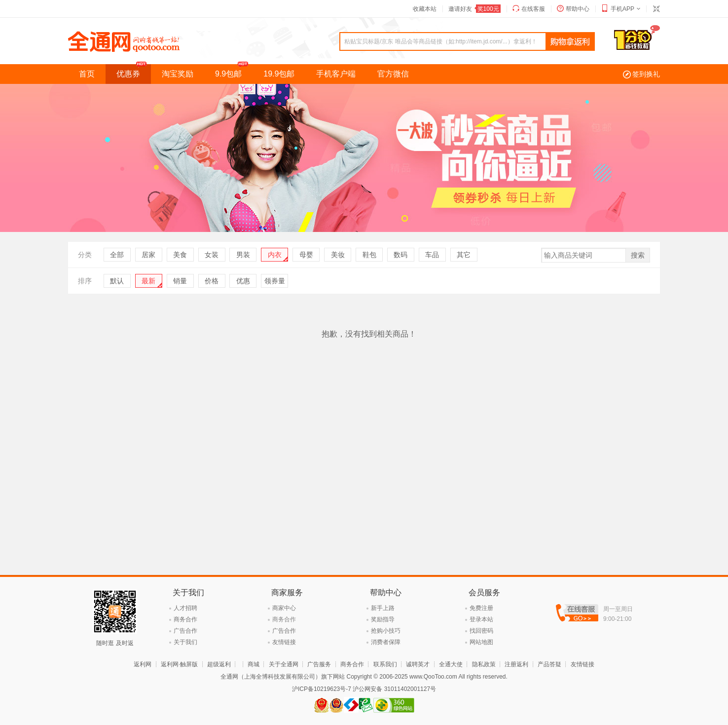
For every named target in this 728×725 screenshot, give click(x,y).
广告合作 (185, 631)
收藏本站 (425, 9)
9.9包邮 (234, 71)
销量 (180, 281)
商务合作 (185, 619)
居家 (148, 255)
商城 (254, 664)
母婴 (306, 255)
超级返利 (219, 664)
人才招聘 (185, 608)
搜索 (638, 255)
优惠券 (134, 71)
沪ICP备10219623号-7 (322, 689)
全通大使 (451, 664)
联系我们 (385, 664)
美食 (180, 255)
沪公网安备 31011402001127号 (394, 689)
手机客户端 (336, 74)
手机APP (622, 9)
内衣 (275, 255)
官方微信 (393, 74)
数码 (400, 255)
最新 (148, 281)
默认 (117, 281)
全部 (117, 255)
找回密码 (481, 631)
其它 (464, 255)
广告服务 (319, 664)
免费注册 (481, 608)
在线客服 (533, 9)
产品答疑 (549, 664)
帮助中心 (578, 9)
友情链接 (284, 642)
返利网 (143, 664)
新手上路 (383, 608)
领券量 (275, 281)
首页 (87, 74)
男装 (243, 255)
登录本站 (481, 619)
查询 (570, 42)
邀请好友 (474, 9)
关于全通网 (284, 664)
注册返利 (516, 664)
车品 (432, 255)
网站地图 (481, 642)
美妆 (338, 255)
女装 (212, 255)
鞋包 (369, 255)
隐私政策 (484, 664)
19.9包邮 (279, 74)
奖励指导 (383, 619)
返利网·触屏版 (179, 664)
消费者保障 (386, 642)
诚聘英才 (418, 664)
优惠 (243, 281)
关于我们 (185, 642)
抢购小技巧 (386, 631)
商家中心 (284, 608)
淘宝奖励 (178, 74)
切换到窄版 (656, 9)
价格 (212, 281)
